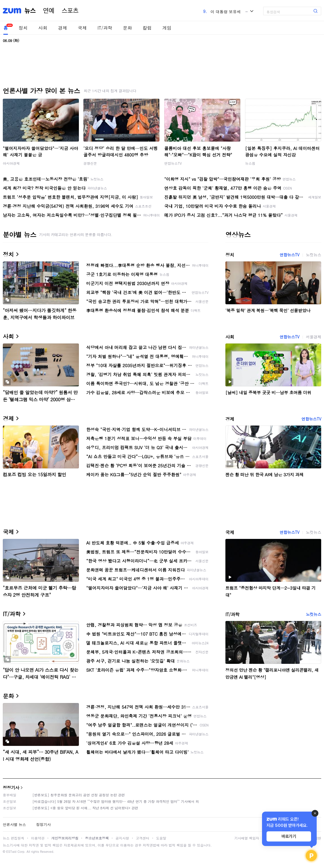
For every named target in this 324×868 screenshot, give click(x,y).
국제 (82, 28)
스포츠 (70, 11)
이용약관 (38, 838)
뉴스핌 (250, 163)
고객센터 (143, 838)
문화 (127, 28)
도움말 (161, 838)
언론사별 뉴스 (14, 824)
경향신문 (90, 163)
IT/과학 (105, 28)
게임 (167, 28)
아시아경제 (11, 163)
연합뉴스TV (173, 163)
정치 (23, 28)
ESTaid (11, 852)
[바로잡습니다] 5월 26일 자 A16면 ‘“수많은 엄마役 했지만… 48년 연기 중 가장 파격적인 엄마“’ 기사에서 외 (116, 801)
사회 (43, 28)
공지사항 (122, 838)
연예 (49, 11)
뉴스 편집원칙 (14, 838)
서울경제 (314, 337)
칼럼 (147, 28)
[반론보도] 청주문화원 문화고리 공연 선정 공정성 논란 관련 (79, 795)
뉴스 (30, 11)
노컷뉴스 (314, 255)
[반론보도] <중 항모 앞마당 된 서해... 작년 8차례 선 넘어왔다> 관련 (85, 808)
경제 (63, 28)
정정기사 (11, 787)
